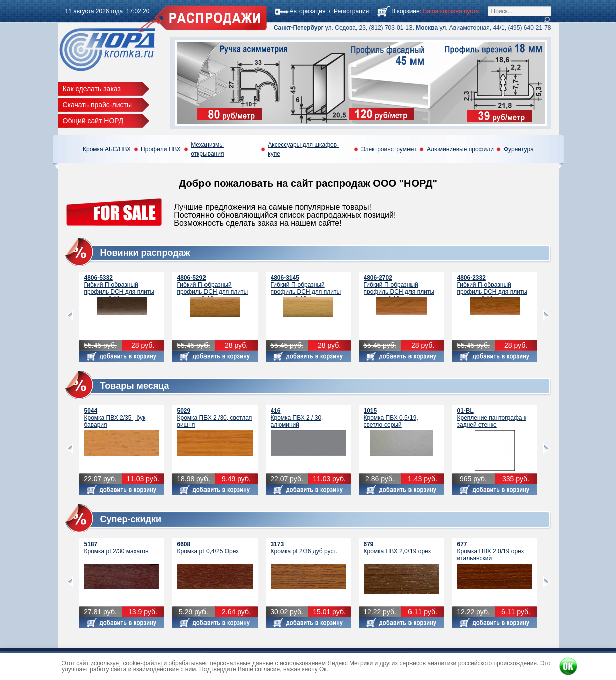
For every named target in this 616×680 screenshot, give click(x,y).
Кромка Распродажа (107, 52)
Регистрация (351, 11)
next (547, 315)
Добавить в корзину (122, 356)
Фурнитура (519, 149)
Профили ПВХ (161, 149)
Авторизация (308, 11)
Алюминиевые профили (460, 149)
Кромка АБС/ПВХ (107, 149)
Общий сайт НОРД (93, 121)
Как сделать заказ (92, 89)
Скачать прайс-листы (97, 105)
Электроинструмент (388, 149)
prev (70, 315)
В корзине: (406, 11)
